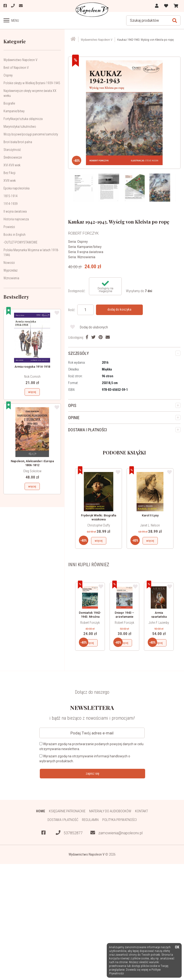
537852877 (69, 833)
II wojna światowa (15, 211)
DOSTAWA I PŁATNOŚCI (88, 430)
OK (177, 947)
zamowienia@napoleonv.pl (116, 833)
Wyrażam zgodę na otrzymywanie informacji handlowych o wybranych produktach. (85, 759)
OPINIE (74, 418)
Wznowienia (11, 278)
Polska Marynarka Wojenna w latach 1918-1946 (31, 252)
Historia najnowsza (16, 219)
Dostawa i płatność (63, 820)
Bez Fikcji (9, 173)
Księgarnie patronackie (67, 811)
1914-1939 (11, 204)
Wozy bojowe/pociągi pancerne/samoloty (31, 134)
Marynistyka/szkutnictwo (20, 127)
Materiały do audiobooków (110, 811)
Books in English (15, 235)
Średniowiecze (13, 157)
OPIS (72, 405)
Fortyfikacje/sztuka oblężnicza (23, 119)
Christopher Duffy (99, 525)
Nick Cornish (32, 377)
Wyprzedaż (11, 270)
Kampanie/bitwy (14, 111)
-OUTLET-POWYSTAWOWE (20, 242)
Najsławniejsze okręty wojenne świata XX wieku (30, 93)
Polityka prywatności (120, 820)
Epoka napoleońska (17, 188)
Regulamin (90, 820)
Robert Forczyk (90, 623)
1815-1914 (11, 196)
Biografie (9, 103)
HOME (41, 811)
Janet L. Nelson (150, 525)
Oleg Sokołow (32, 471)
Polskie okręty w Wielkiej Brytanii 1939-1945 (32, 83)
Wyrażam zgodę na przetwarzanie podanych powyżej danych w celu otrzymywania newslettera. (91, 746)
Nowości (9, 263)
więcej (32, 392)
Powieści (9, 227)
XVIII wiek (10, 181)
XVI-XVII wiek (12, 165)
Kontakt (142, 811)
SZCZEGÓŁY (79, 353)
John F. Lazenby (159, 623)
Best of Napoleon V (16, 68)
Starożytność (12, 150)
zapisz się (92, 773)
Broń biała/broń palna (18, 142)
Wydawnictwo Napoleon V (20, 60)
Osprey (8, 75)
